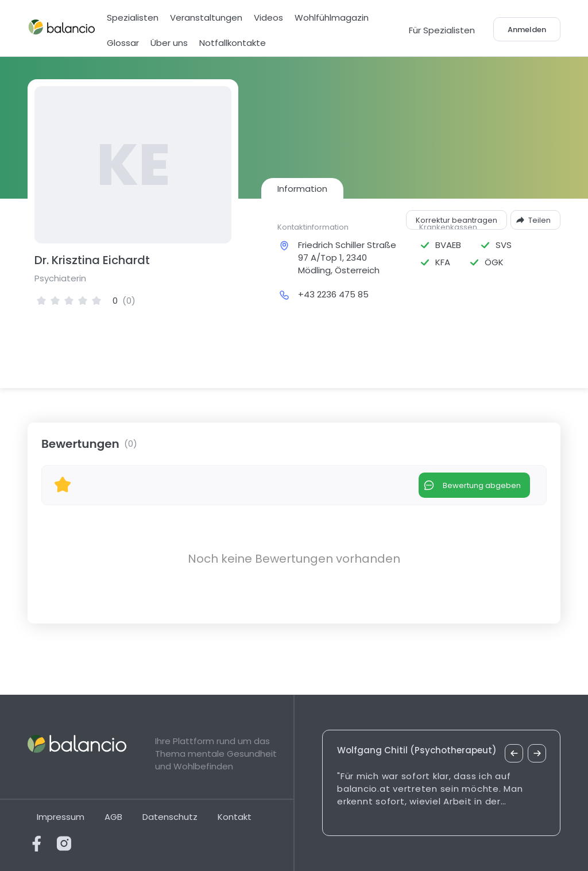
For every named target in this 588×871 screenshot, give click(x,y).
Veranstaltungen (206, 18)
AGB (113, 817)
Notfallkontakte (233, 43)
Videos (268, 18)
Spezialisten (133, 18)
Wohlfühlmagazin (332, 18)
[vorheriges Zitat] (514, 753)
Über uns (169, 43)
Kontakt (235, 817)
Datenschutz (170, 817)
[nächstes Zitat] (537, 753)
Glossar (123, 43)
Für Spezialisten (442, 30)
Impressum (61, 817)
